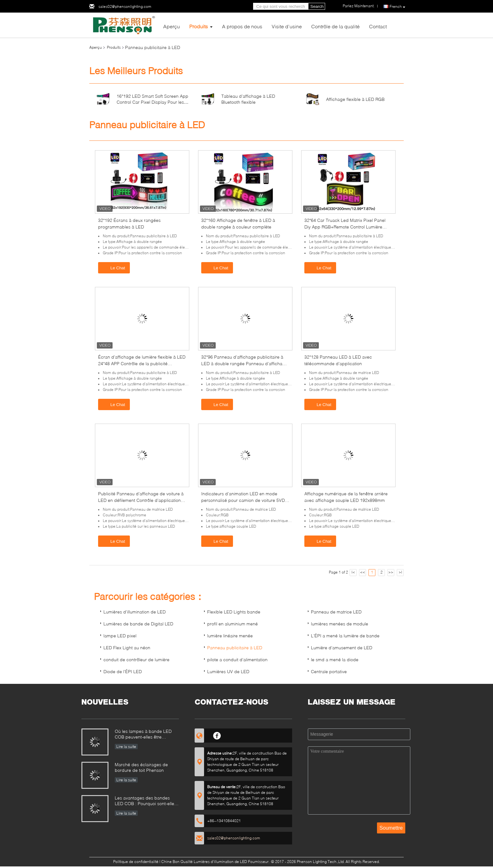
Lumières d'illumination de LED (135, 612)
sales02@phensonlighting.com (125, 6)
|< (353, 572)
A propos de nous (242, 26)
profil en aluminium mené (233, 624)
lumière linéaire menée (230, 636)
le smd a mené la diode (335, 659)
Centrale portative (329, 671)
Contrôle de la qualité (335, 26)
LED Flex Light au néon (127, 648)
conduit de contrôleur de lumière (136, 659)
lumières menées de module (340, 624)
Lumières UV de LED (228, 671)
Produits (199, 26)
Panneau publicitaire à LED (235, 648)
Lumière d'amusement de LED (342, 648)
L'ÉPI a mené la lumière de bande (345, 636)
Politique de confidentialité (136, 862)
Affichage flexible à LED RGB (355, 99)
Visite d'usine (287, 26)
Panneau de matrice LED (336, 612)
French (397, 7)
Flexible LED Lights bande (234, 612)
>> (391, 572)
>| (400, 572)
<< (363, 572)
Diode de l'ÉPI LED (123, 671)
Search (317, 6)
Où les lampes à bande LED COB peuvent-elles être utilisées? (143, 735)
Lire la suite (126, 747)
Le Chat (115, 267)
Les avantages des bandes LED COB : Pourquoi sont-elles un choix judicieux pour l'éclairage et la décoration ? (146, 801)
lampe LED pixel (120, 636)
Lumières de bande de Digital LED (138, 624)
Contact (378, 26)
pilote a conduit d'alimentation (237, 659)
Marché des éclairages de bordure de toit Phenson (141, 767)
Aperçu (172, 26)
